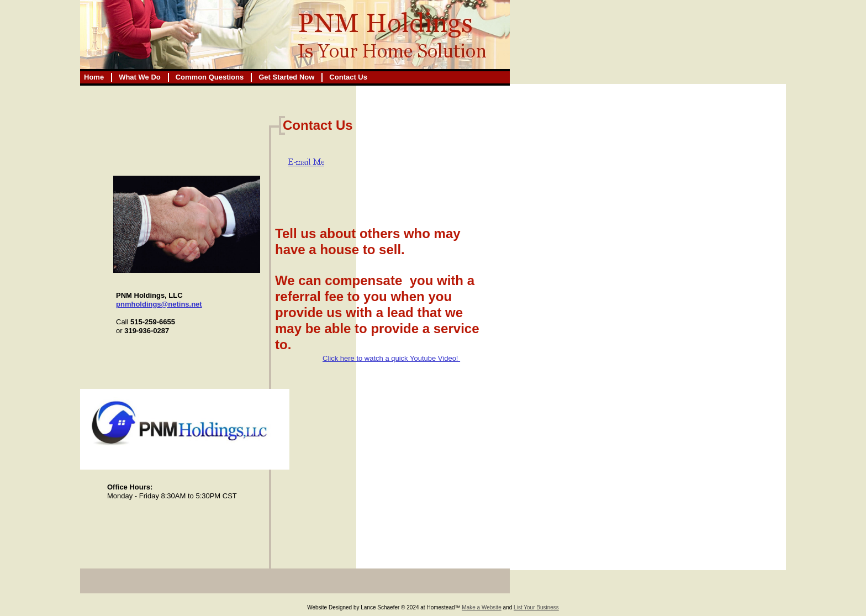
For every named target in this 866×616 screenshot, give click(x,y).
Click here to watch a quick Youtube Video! (391, 358)
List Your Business (536, 607)
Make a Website (482, 607)
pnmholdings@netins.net (159, 304)
